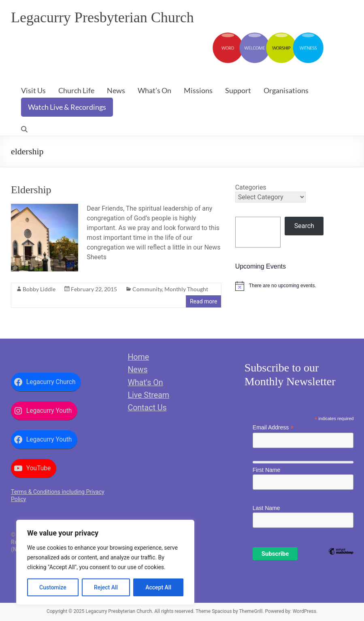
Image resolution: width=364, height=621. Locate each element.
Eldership (31, 190)
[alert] (294, 286)
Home (138, 357)
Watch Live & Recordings (67, 107)
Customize (53, 587)
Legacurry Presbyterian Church (102, 17)
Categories (251, 187)
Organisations (286, 90)
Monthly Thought (186, 289)
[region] (105, 562)
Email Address (273, 428)
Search (304, 226)
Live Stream (148, 395)
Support (238, 90)
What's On (145, 383)
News (116, 90)
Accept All (158, 587)
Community (147, 289)
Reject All (106, 587)
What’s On (154, 90)
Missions (198, 90)
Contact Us (147, 408)
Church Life (76, 90)
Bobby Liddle (39, 289)
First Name (266, 470)
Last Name (266, 508)
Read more (203, 301)
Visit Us (33, 90)
